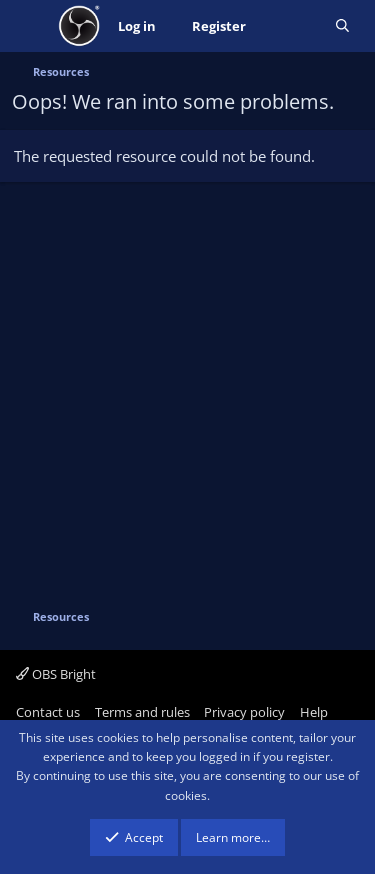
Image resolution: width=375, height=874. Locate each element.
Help (314, 712)
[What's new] (290, 26)
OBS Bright (56, 674)
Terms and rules (142, 712)
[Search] (342, 26)
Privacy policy (244, 712)
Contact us (48, 712)
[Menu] (29, 26)
